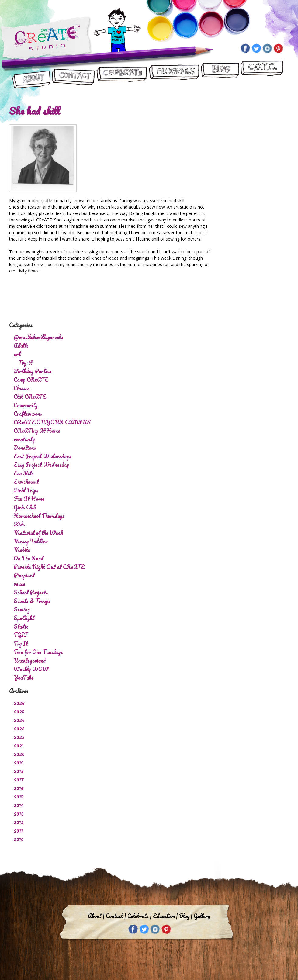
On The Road (28, 558)
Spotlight (24, 618)
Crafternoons (28, 414)
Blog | (186, 916)
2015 (19, 796)
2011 (18, 830)
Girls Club (25, 507)
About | (96, 916)
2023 (19, 728)
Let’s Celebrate (121, 75)
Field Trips (26, 490)
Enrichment (26, 482)
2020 (19, 754)
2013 (19, 813)
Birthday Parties (33, 371)
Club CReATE (30, 397)
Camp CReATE (31, 379)
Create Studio (46, 39)
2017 (19, 779)
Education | (165, 916)
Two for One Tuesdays (38, 652)
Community (26, 405)
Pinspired (24, 575)
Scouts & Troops (32, 601)
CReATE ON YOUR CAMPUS (262, 75)
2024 (19, 720)
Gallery (202, 916)
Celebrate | (139, 916)
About (32, 75)
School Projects (31, 592)
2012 (19, 822)
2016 (19, 788)
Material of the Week (38, 533)
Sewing (22, 609)
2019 (19, 762)
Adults (21, 345)
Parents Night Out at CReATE (49, 567)
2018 (19, 771)
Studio (21, 626)
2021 (19, 745)
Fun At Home (29, 499)
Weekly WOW (31, 669)
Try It (21, 643)
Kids (19, 524)
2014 (19, 805)
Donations (25, 448)
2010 (19, 839)
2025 (19, 711)
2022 (19, 737)
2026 (19, 703)
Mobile (22, 550)
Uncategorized (30, 660)
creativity (24, 439)
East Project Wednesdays (42, 456)
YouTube (24, 677)
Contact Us (73, 75)
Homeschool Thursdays (39, 516)
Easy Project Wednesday (41, 465)
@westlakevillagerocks (39, 337)
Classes (22, 388)
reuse (19, 584)
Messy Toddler (31, 541)
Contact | (116, 916)
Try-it (25, 362)
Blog (220, 75)
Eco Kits (24, 473)
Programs (174, 75)
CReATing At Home (37, 431)
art (17, 354)
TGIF (21, 635)
